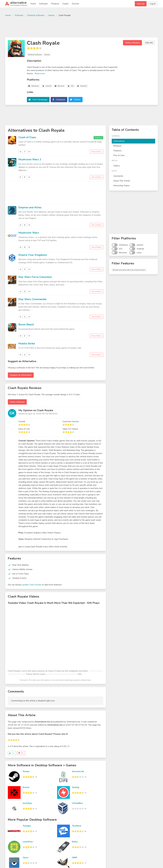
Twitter (77, 100)
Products (55, 4)
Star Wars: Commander (33, 299)
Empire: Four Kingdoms (33, 255)
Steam (26, 771)
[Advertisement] (81, 27)
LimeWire (28, 842)
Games (51, 15)
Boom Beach (26, 324)
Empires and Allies (30, 207)
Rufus (75, 842)
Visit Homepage (40, 100)
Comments (118, 176)
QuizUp (76, 787)
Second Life (78, 771)
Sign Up (141, 4)
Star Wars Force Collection (35, 277)
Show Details (97, 152)
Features (117, 151)
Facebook (61, 100)
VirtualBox (77, 803)
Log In (153, 4)
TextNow (77, 826)
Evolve (26, 787)
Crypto (66, 4)
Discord (75, 4)
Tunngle (27, 826)
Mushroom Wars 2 (30, 159)
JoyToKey (27, 803)
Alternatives (119, 141)
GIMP (75, 858)
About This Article (122, 181)
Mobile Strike (27, 344)
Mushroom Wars (29, 233)
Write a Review (132, 43)
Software (43, 4)
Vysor (26, 858)
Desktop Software (36, 15)
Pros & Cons (119, 155)
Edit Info (149, 43)
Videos (117, 166)
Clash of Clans (27, 137)
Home (33, 4)
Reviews (117, 146)
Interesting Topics (121, 186)
